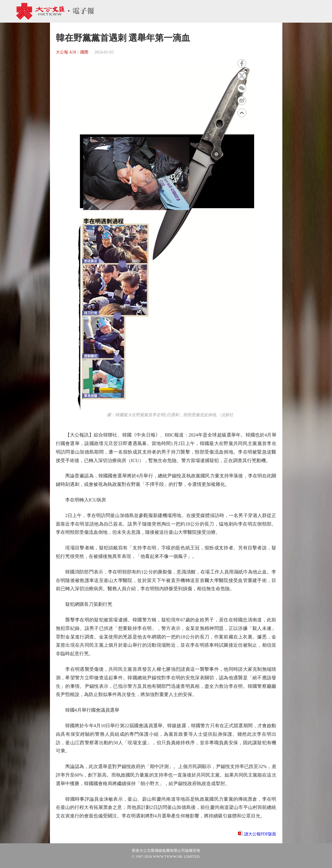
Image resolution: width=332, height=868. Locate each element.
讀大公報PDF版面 (260, 834)
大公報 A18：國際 (72, 52)
